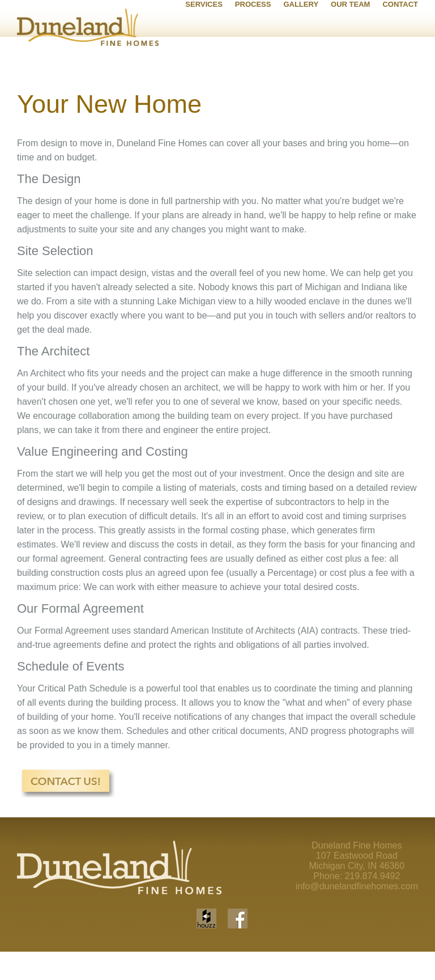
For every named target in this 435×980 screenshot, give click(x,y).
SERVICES (204, 54)
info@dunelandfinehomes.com (357, 913)
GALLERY (301, 54)
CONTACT (400, 54)
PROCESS (253, 54)
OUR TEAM (350, 54)
